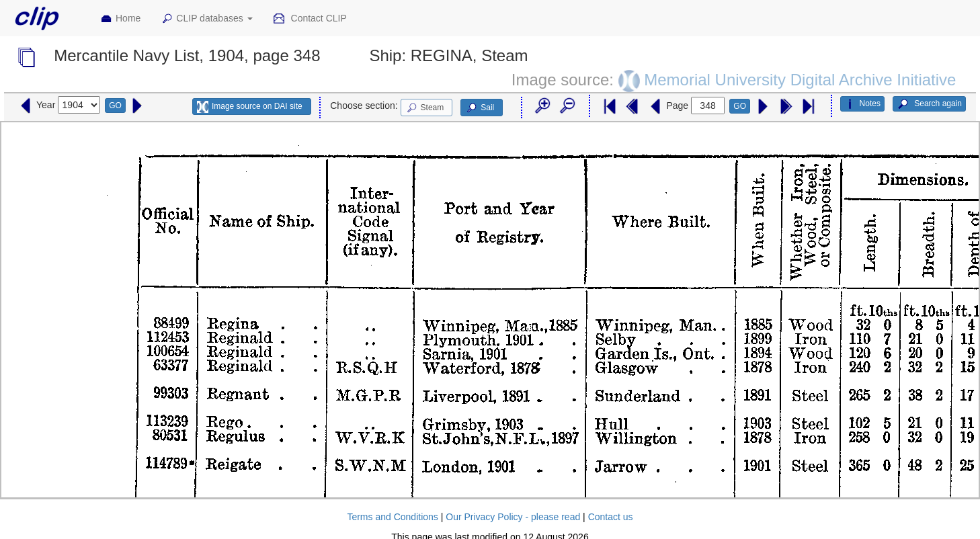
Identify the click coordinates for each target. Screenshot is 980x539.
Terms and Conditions (392, 517)
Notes (862, 104)
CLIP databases (206, 19)
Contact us (611, 517)
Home (120, 19)
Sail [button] (480, 108)
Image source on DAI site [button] (250, 107)
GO (115, 106)
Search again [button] (929, 104)
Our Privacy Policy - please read (513, 517)
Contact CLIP (310, 19)
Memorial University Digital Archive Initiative (800, 80)
